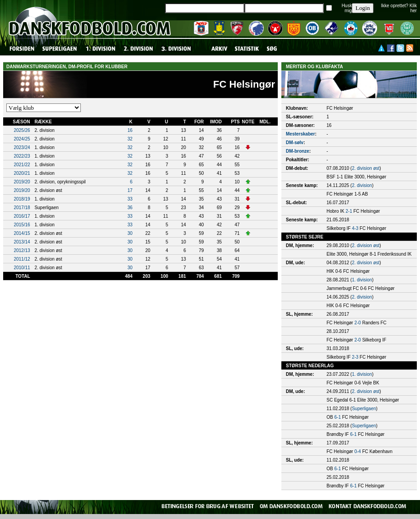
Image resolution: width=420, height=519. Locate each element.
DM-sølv (295, 143)
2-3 (355, 357)
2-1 (349, 211)
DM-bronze (298, 151)
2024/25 (22, 139)
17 (130, 190)
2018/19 (22, 199)
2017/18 (22, 208)
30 (130, 233)
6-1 (337, 417)
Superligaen (364, 409)
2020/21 (22, 173)
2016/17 (22, 216)
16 (130, 130)
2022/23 (22, 156)
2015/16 (22, 225)
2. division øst (366, 168)
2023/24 (22, 147)
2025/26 (22, 130)
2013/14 (22, 242)
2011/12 (22, 259)
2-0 (358, 323)
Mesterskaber (300, 134)
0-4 (358, 451)
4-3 (355, 228)
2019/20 (22, 182)
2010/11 (22, 268)
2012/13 (22, 250)
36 (130, 208)
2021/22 (22, 165)
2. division (362, 185)
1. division (362, 280)
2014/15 (22, 233)
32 (130, 139)
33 (130, 199)
